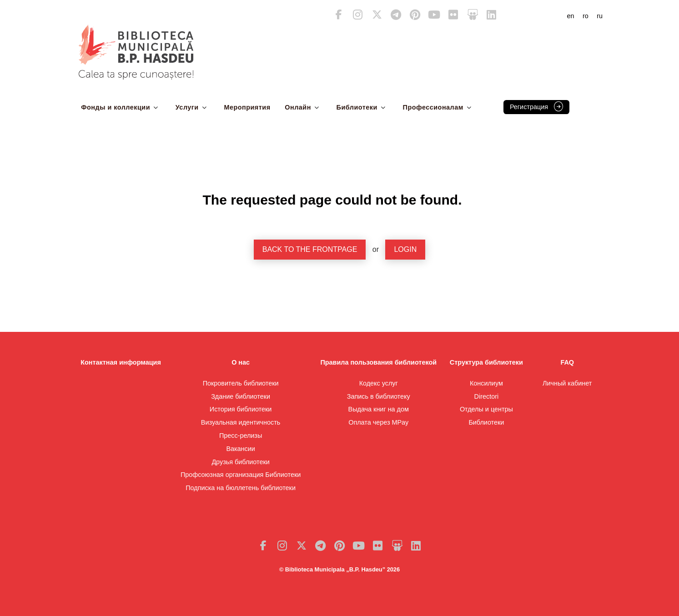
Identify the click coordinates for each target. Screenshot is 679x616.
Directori (487, 396)
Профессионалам (433, 107)
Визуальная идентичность (241, 422)
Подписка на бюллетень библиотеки (241, 488)
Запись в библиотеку (379, 396)
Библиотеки (357, 107)
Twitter (377, 15)
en (571, 16)
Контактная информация (121, 362)
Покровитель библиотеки (241, 383)
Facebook (339, 15)
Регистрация (529, 107)
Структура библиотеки (486, 362)
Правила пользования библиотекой (378, 362)
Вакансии (240, 449)
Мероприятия (247, 107)
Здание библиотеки (241, 396)
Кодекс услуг (379, 383)
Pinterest (415, 15)
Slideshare (473, 15)
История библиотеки (241, 409)
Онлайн (298, 107)
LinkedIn (492, 15)
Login (405, 249)
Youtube (434, 15)
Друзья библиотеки (240, 462)
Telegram (396, 15)
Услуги (187, 107)
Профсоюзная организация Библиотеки (241, 475)
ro (586, 16)
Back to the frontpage (310, 249)
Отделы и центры (486, 409)
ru (600, 16)
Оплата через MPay (378, 422)
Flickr (453, 15)
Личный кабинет (567, 383)
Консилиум (486, 383)
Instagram (358, 15)
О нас (241, 362)
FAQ (567, 362)
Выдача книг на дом (379, 409)
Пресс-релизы (241, 436)
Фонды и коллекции (116, 107)
